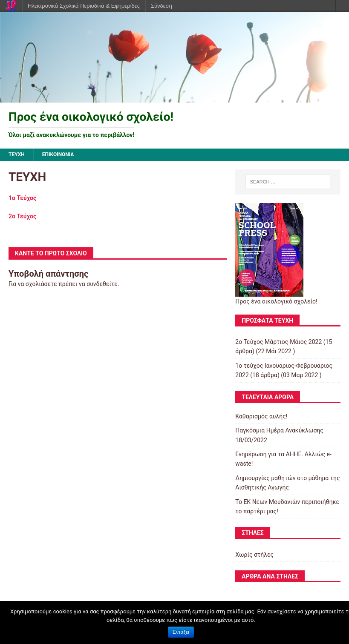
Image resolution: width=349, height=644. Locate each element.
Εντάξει (181, 632)
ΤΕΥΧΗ (17, 155)
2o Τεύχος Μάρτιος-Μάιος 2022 (278, 342)
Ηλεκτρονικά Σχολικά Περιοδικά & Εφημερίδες (84, 6)
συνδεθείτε (102, 284)
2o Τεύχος (22, 216)
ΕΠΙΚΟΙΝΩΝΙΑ (58, 155)
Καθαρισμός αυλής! (261, 416)
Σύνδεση (162, 6)
